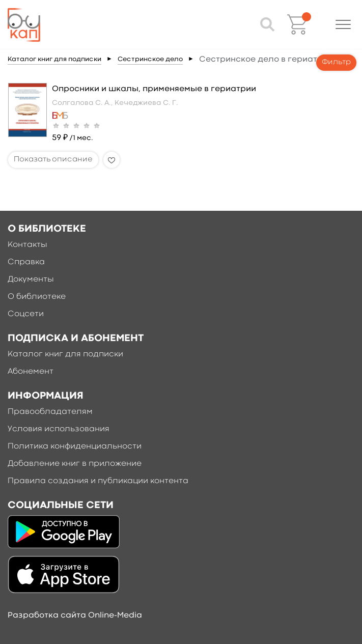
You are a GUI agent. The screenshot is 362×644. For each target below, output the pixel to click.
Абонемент (31, 372)
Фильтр (336, 62)
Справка (26, 262)
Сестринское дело (150, 59)
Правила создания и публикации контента (98, 481)
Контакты (27, 245)
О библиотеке (37, 297)
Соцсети (26, 314)
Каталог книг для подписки (54, 59)
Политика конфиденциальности (75, 446)
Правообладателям (50, 412)
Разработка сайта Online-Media (75, 615)
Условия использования (59, 429)
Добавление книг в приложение (75, 464)
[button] (343, 24)
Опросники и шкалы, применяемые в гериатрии (154, 89)
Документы (31, 279)
